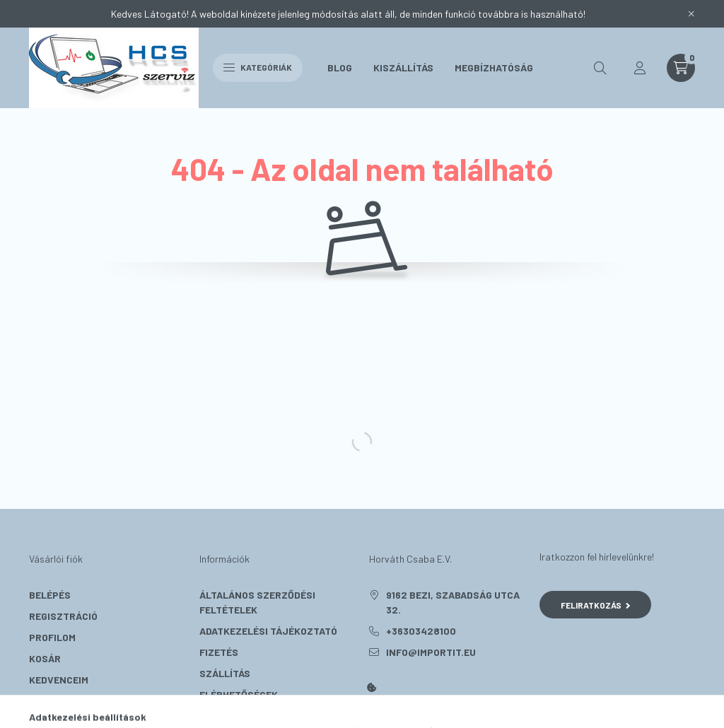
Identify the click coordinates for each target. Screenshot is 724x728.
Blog (340, 67)
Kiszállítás (403, 67)
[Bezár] (691, 14)
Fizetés (219, 652)
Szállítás (225, 673)
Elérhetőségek (239, 694)
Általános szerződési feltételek (257, 602)
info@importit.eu (431, 652)
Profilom (52, 637)
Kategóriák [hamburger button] (258, 67)
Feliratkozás (596, 605)
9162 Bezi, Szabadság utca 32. (453, 602)
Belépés (50, 595)
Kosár (45, 658)
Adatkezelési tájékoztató (268, 631)
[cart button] (681, 68)
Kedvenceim (59, 680)
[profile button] (640, 68)
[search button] (600, 68)
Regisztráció (63, 616)
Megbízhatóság (494, 67)
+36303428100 (421, 631)
